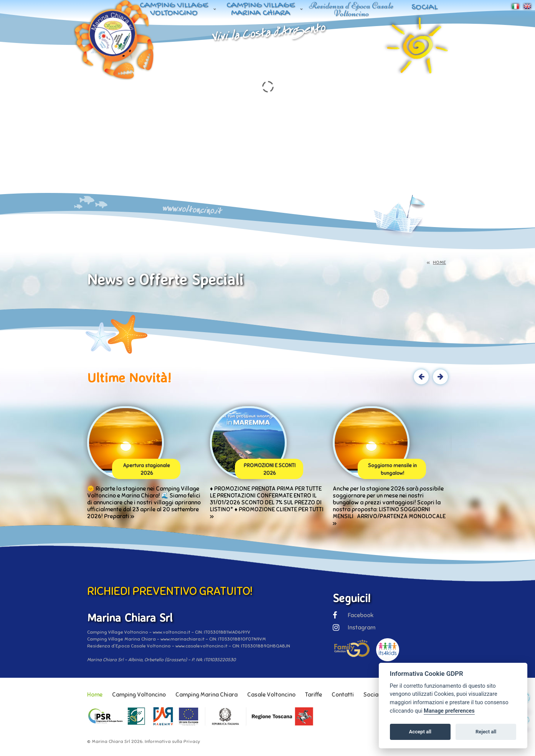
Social (424, 7)
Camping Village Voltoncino (174, 9)
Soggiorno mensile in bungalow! (392, 469)
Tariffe (314, 695)
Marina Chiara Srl (111, 741)
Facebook (353, 615)
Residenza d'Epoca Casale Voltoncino (351, 9)
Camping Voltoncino (139, 695)
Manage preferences (449, 711)
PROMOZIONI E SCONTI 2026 (270, 469)
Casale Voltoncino (271, 695)
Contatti (343, 695)
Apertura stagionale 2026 (147, 469)
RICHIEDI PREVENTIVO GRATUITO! (170, 591)
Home (95, 695)
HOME (439, 262)
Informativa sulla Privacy (172, 741)
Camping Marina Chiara (206, 695)
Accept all (420, 732)
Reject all (486, 732)
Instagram (354, 628)
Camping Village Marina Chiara (261, 9)
